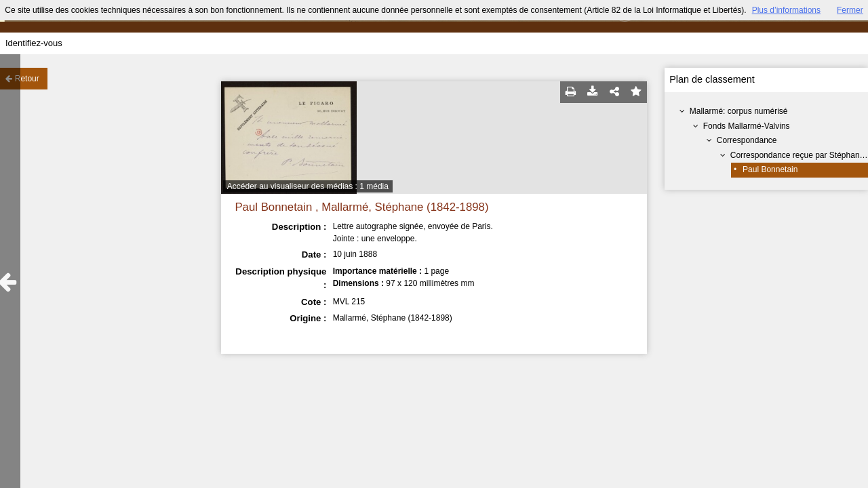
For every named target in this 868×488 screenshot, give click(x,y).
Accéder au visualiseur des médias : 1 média (308, 186)
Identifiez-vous (34, 43)
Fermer (850, 10)
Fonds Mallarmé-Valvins (747, 126)
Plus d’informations (786, 10)
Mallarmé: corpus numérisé (739, 111)
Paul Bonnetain (770, 169)
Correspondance (747, 140)
